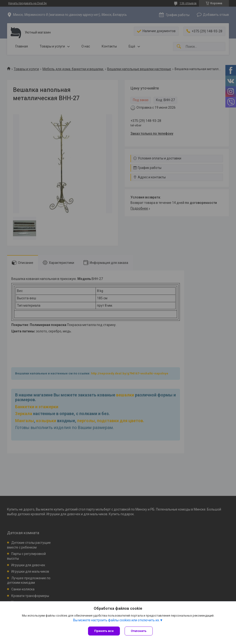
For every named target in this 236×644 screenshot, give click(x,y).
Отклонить (139, 631)
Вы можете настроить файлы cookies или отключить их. (116, 620)
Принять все (104, 631)
